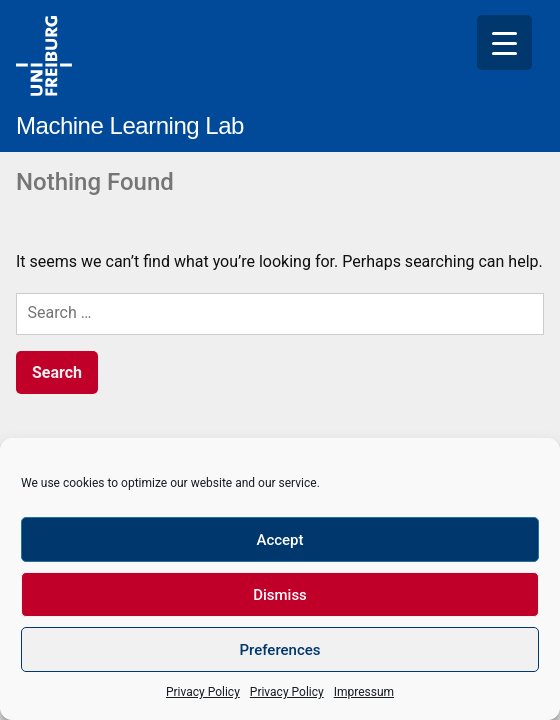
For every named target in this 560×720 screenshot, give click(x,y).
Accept (279, 540)
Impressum (364, 692)
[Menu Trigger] (504, 42)
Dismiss (280, 595)
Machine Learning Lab (130, 125)
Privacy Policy (203, 692)
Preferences (279, 650)
